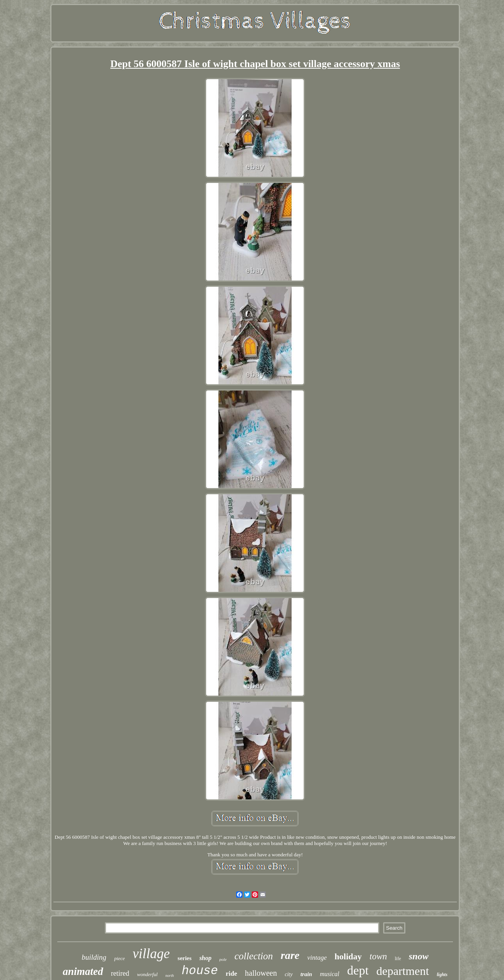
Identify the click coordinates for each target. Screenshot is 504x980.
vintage (317, 958)
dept (358, 970)
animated (83, 971)
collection (254, 956)
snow (419, 956)
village (151, 954)
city (288, 974)
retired (120, 973)
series (185, 958)
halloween (261, 973)
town (378, 956)
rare (290, 955)
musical (330, 974)
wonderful (148, 974)
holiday (348, 956)
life (398, 959)
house (200, 971)
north (170, 976)
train (306, 974)
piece (119, 958)
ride (231, 974)
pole (223, 959)
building (94, 957)
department (403, 971)
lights (442, 975)
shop (205, 958)
